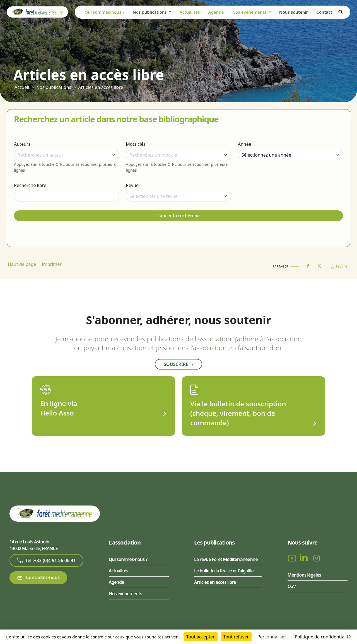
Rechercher (341, 12)
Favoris (339, 266)
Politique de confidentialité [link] (323, 637)
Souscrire (178, 364)
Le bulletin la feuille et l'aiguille (224, 571)
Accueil (22, 87)
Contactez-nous (38, 578)
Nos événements (125, 594)
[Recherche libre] (67, 196)
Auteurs (22, 144)
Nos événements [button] (250, 12)
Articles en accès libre (101, 87)
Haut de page (22, 264)
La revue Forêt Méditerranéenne (226, 559)
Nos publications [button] (150, 12)
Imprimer (52, 264)
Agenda (216, 12)
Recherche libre (30, 185)
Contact (324, 12)
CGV (292, 586)
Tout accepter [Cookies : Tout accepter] (201, 637)
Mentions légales (304, 575)
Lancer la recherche (179, 216)
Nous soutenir (294, 12)
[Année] (290, 155)
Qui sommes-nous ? (104, 12)
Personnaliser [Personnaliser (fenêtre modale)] (272, 637)
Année (245, 144)
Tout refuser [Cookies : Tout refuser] (236, 637)
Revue (132, 185)
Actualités (190, 12)
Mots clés (136, 144)
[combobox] (67, 155)
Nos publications (54, 87)
